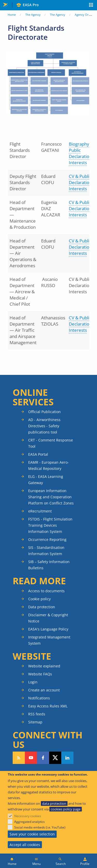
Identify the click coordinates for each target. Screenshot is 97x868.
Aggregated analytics (29, 822)
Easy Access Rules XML (48, 706)
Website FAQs (40, 674)
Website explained (44, 666)
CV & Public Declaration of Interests (83, 182)
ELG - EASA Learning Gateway (46, 480)
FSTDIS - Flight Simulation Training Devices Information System (50, 525)
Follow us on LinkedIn (67, 758)
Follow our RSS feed (19, 758)
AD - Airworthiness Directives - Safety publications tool (44, 426)
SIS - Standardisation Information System (46, 551)
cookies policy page (66, 809)
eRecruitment (40, 511)
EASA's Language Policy (48, 629)
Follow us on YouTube (31, 758)
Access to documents (46, 591)
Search (61, 864)
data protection (54, 803)
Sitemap (35, 722)
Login (33, 682)
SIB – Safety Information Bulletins (49, 565)
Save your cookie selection (32, 834)
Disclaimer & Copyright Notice (48, 618)
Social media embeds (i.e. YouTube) (40, 827)
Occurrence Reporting (47, 539)
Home (12, 15)
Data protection (42, 607)
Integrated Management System (49, 640)
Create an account (44, 690)
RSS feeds (37, 714)
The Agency (33, 15)
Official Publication (44, 412)
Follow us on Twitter (55, 758)
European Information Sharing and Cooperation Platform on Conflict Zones (51, 497)
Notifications (39, 698)
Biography (80, 144)
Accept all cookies (25, 845)
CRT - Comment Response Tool (51, 443)
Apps (91, 5)
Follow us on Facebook (43, 758)
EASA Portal (38, 454)
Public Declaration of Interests (83, 156)
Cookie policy (39, 599)
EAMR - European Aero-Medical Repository (48, 465)
